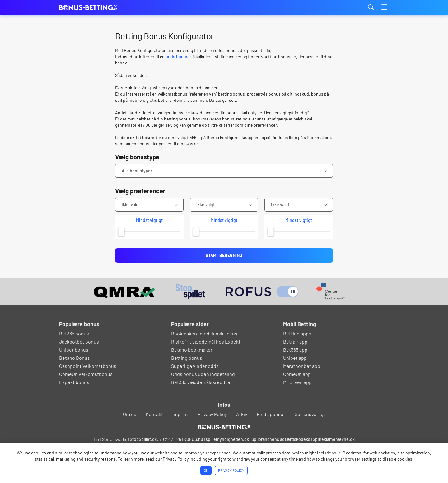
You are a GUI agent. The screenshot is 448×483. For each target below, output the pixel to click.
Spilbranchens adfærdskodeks (281, 439)
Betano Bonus (75, 358)
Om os (130, 414)
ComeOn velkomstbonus (86, 374)
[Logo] (224, 427)
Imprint (180, 414)
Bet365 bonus (74, 333)
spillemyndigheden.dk (227, 439)
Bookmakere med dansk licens (204, 333)
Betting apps (297, 333)
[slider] (121, 232)
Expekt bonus (74, 382)
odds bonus (177, 56)
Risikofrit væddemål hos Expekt (206, 342)
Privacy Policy (212, 414)
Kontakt (154, 414)
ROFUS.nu (193, 439)
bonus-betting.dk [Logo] (90, 8)
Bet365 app (295, 350)
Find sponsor (271, 414)
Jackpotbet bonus (79, 342)
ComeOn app (297, 374)
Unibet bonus (74, 350)
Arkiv (242, 414)
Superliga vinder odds (195, 366)
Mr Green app (297, 382)
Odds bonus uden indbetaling (203, 374)
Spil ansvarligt (310, 414)
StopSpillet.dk (143, 439)
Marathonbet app (302, 366)
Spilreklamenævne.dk (334, 439)
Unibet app (295, 358)
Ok (206, 470)
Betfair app (295, 342)
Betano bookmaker (192, 350)
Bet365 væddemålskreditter (202, 382)
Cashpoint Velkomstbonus (88, 366)
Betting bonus (187, 358)
